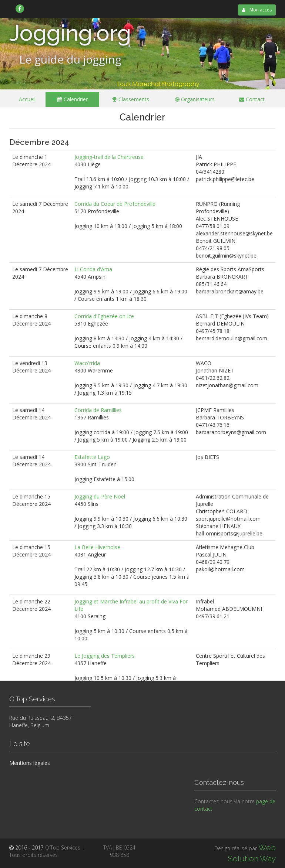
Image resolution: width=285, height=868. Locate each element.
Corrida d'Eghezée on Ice (104, 316)
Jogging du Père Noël (100, 496)
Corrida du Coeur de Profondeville (115, 204)
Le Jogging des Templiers (105, 656)
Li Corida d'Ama (93, 269)
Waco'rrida (87, 363)
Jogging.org (70, 33)
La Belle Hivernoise (97, 547)
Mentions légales (30, 763)
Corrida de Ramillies (98, 410)
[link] (20, 8)
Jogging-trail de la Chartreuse (109, 157)
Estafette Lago (92, 457)
